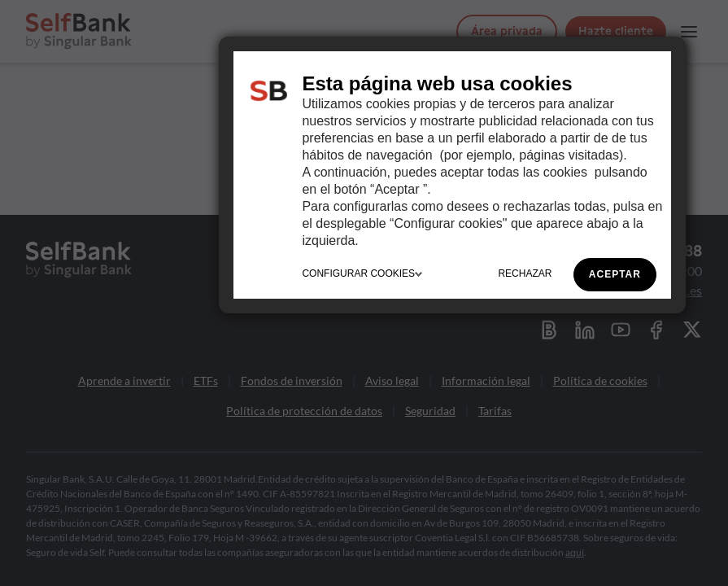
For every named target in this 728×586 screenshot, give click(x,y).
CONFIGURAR (362, 273)
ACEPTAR (615, 274)
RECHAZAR (525, 273)
